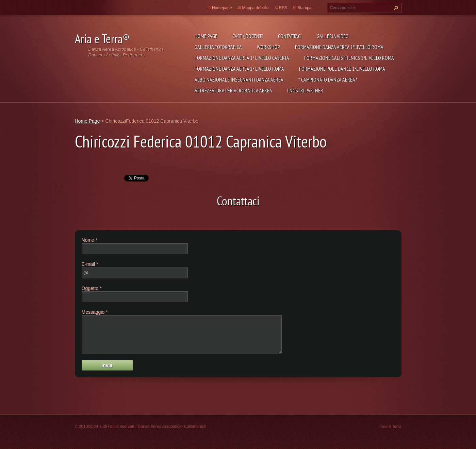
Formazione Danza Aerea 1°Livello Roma (339, 47)
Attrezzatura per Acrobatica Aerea (233, 90)
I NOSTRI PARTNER (305, 90)
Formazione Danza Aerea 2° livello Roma (239, 69)
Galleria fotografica (218, 47)
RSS (283, 8)
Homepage (222, 8)
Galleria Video (333, 36)
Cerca (395, 8)
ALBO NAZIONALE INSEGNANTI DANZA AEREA (239, 80)
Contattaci (290, 36)
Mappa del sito (256, 8)
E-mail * (90, 264)
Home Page (206, 36)
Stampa (304, 8)
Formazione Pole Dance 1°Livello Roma (342, 69)
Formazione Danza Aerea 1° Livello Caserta (242, 58)
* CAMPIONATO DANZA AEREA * (328, 80)
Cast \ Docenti (248, 36)
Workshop (268, 47)
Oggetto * (92, 288)
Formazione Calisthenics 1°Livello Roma (349, 58)
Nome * (90, 240)
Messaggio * (95, 312)
